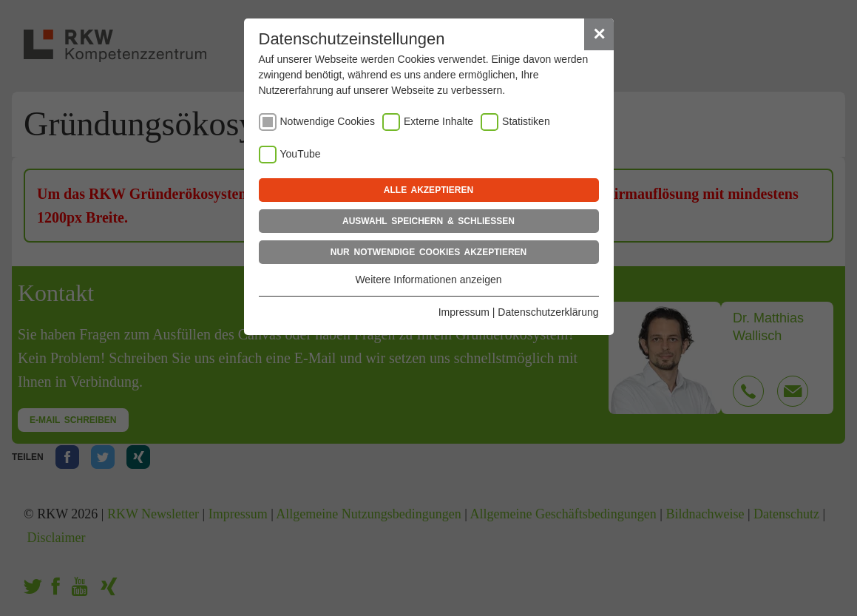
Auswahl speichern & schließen (428, 221)
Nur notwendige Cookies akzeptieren (428, 252)
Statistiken (526, 121)
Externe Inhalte (438, 121)
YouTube (301, 154)
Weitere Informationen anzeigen (428, 280)
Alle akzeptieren (428, 190)
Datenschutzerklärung (548, 312)
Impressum (464, 312)
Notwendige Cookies (328, 121)
